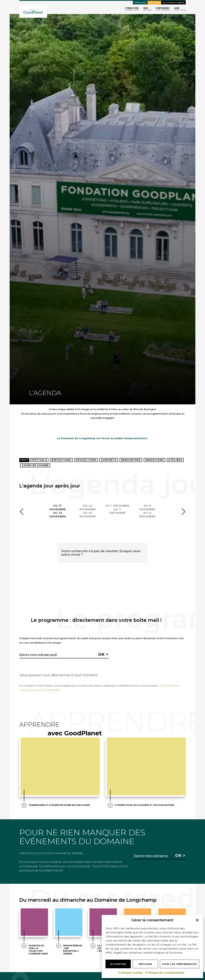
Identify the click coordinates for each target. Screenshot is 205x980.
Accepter (118, 964)
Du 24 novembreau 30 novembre (88, 511)
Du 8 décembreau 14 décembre (147, 511)
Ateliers (175, 460)
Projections (86, 460)
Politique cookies (131, 973)
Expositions (61, 460)
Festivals (39, 460)
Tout (24, 460)
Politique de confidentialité (165, 973)
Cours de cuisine (35, 465)
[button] (197, 920)
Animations (154, 460)
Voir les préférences (180, 964)
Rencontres (131, 460)
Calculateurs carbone (173, 3)
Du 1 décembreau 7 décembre (118, 509)
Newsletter (154, 3)
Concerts (109, 460)
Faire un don (140, 3)
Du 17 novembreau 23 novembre (58, 511)
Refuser (145, 964)
